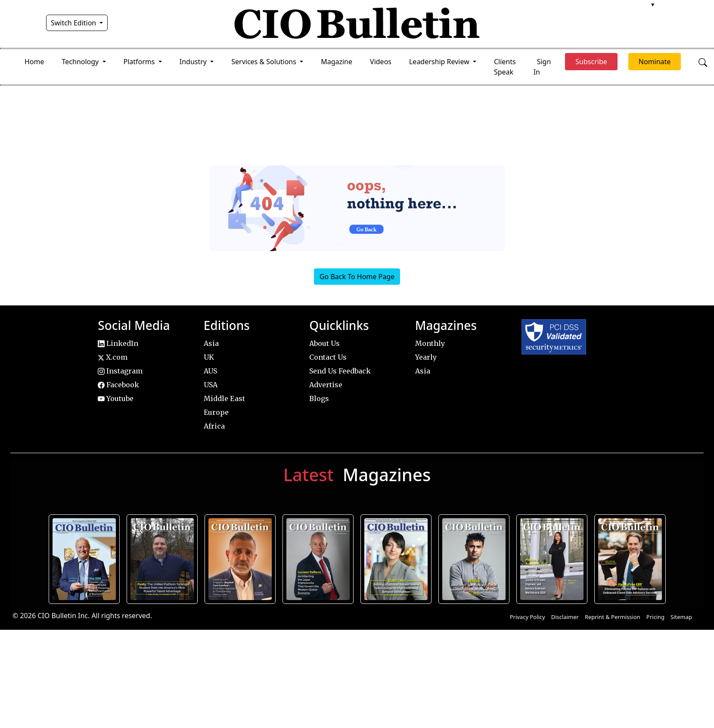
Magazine (337, 62)
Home (34, 62)
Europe (216, 412)
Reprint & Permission (613, 617)
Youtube (116, 398)
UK (209, 357)
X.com (113, 357)
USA (211, 385)
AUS (210, 371)
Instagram (120, 371)
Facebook (118, 385)
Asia (211, 343)
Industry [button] (194, 62)
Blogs (319, 398)
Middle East (224, 398)
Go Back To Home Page (357, 277)
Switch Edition (75, 23)
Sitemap (681, 617)
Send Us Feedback (340, 371)
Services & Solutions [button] (265, 62)
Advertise (326, 385)
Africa (214, 426)
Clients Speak (505, 67)
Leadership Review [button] (440, 62)
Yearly (426, 357)
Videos (381, 62)
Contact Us (328, 357)
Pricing (655, 617)
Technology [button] (81, 62)
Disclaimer (565, 617)
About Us (324, 343)
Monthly (430, 343)
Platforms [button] (140, 62)
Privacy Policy (528, 617)
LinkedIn (118, 343)
